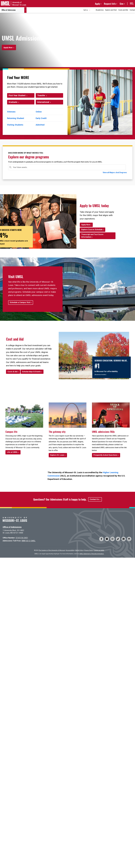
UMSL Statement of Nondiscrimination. (92, 554)
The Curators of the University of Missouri (52, 550)
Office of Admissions (12, 527)
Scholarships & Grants (31, 372)
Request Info (110, 4)
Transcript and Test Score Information (92, 236)
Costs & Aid (12, 372)
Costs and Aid (123, 10)
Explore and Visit (111, 10)
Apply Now (8, 48)
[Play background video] (120, 59)
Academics (100, 10)
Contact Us (94, 499)
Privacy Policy (89, 550)
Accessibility (70, 550)
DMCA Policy (79, 550)
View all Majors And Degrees (115, 173)
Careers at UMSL (99, 550)
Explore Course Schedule (92, 230)
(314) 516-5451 (22, 538)
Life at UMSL (12, 452)
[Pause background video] (125, 59)
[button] (132, 4)
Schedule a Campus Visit (20, 302)
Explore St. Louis (57, 455)
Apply (97, 4)
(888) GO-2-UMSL (29, 541)
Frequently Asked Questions (105, 455)
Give (122, 4)
